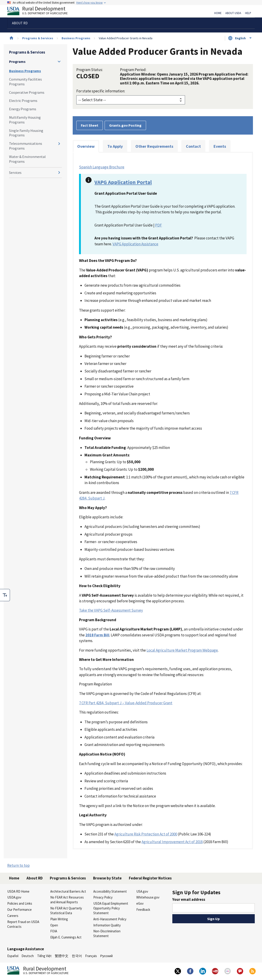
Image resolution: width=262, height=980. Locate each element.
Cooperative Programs (27, 92)
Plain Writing (59, 919)
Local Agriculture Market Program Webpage (182, 650)
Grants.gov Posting (125, 125)
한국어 (77, 956)
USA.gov (142, 891)
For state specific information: (101, 91)
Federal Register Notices (150, 878)
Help (248, 13)
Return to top (18, 865)
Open (54, 925)
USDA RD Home (18, 891)
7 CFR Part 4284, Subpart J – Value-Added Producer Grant (126, 703)
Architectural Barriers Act (68, 891)
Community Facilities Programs (25, 82)
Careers (13, 916)
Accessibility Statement (110, 891)
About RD (35, 878)
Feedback (143, 910)
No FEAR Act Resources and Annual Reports (67, 900)
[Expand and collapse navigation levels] (59, 62)
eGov (140, 903)
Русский (106, 956)
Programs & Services (38, 38)
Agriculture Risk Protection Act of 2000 (146, 834)
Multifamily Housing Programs (25, 120)
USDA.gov (14, 897)
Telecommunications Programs (26, 146)
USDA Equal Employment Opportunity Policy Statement (111, 908)
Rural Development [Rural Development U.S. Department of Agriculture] (41, 12)
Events (220, 146)
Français (91, 956)
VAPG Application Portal (123, 182)
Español (13, 956)
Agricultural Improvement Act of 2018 (172, 842)
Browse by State (107, 878)
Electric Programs (23, 101)
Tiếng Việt (44, 956)
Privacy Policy (103, 897)
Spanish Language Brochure (102, 167)
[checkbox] (5, 595)
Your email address (189, 899)
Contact (193, 146)
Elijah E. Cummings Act (66, 937)
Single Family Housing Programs (26, 133)
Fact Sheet (90, 125)
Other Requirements (154, 146)
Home (218, 13)
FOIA (54, 931)
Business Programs (76, 38)
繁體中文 (62, 956)
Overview (86, 146)
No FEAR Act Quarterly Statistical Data (66, 911)
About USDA (233, 13)
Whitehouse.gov (148, 897)
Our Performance (19, 910)
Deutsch (28, 956)
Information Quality (107, 925)
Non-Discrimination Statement (107, 933)
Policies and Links (20, 903)
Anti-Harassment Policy (110, 919)
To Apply (115, 146)
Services (15, 172)
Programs (17, 62)
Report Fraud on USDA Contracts (23, 924)
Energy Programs (23, 109)
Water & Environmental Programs (27, 159)
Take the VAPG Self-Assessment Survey (111, 610)
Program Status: (90, 70)
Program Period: (133, 70)
